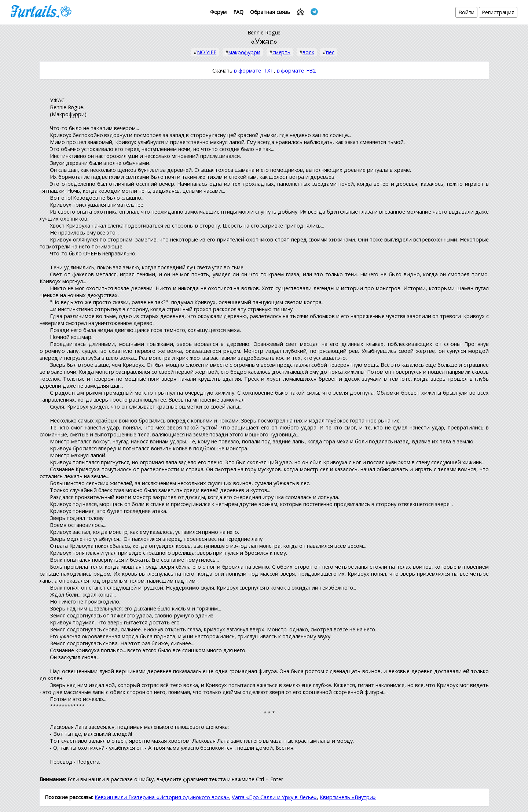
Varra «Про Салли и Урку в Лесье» (274, 797)
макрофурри (244, 52)
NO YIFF (207, 52)
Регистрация (498, 12)
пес (330, 52)
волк (308, 52)
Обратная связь (270, 12)
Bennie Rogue (264, 32)
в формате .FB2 (296, 71)
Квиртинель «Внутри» (348, 797)
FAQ (238, 12)
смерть (281, 52)
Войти (467, 12)
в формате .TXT (254, 71)
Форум (219, 12)
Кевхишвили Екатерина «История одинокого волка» (162, 797)
